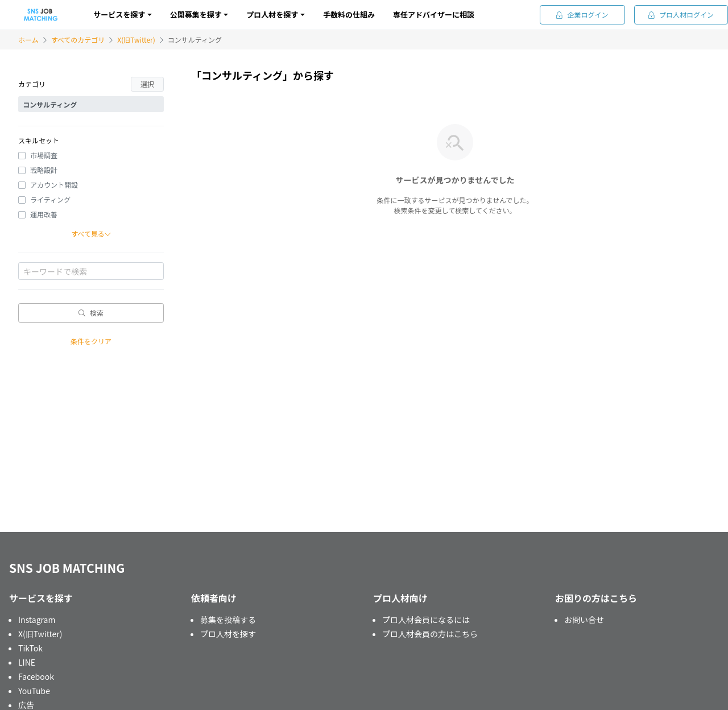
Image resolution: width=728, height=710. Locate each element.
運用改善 (44, 214)
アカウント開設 (54, 185)
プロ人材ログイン (681, 15)
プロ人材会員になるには (426, 620)
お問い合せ (584, 620)
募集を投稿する (228, 620)
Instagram (37, 620)
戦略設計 (44, 170)
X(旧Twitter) (136, 40)
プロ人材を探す (228, 634)
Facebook (36, 676)
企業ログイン (582, 15)
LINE (27, 662)
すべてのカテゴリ (78, 40)
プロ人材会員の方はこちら (430, 634)
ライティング (50, 199)
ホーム (28, 40)
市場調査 (44, 155)
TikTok (30, 648)
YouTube (34, 691)
